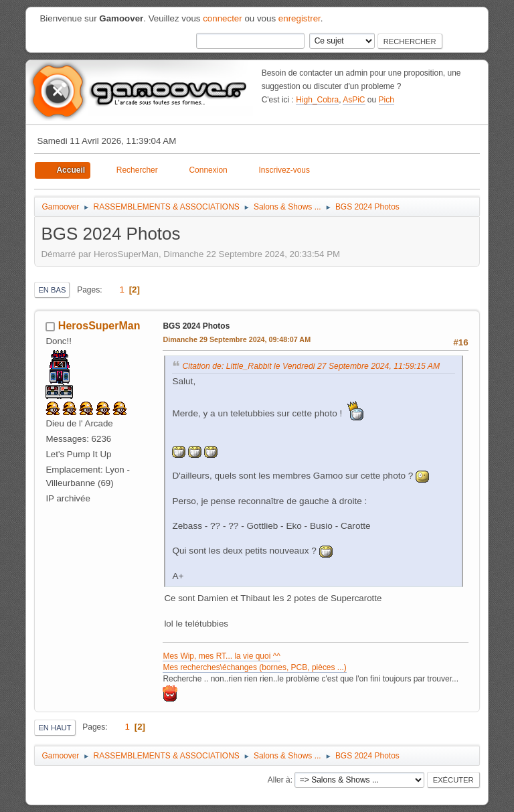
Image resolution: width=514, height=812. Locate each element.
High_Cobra (317, 100)
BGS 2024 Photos (196, 326)
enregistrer (299, 18)
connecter (223, 18)
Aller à (279, 780)
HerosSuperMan (99, 326)
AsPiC (354, 100)
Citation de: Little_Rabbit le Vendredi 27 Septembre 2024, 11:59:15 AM (311, 366)
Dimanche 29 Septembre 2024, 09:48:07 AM (237, 339)
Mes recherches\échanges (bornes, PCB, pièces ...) (254, 667)
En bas (52, 290)
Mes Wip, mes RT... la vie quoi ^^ (222, 656)
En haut (55, 728)
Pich (387, 100)
